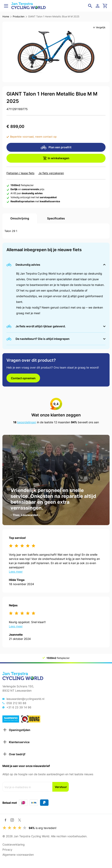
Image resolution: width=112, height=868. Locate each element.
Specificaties (56, 218)
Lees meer (16, 571)
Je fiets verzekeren (51, 173)
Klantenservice (16, 742)
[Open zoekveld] (90, 6)
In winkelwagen (56, 158)
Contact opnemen (23, 378)
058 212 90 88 (16, 703)
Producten (19, 16)
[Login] (98, 6)
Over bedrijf (14, 754)
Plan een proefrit (56, 147)
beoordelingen (27, 422)
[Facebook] (6, 820)
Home (6, 16)
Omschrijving (20, 218)
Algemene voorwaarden (18, 855)
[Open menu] (6, 6)
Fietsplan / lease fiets (20, 173)
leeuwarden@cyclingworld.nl (25, 699)
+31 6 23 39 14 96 (19, 707)
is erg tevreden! (43, 828)
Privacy (7, 850)
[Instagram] (12, 820)
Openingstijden (16, 730)
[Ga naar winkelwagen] (105, 6)
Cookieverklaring (14, 844)
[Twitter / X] (20, 820)
